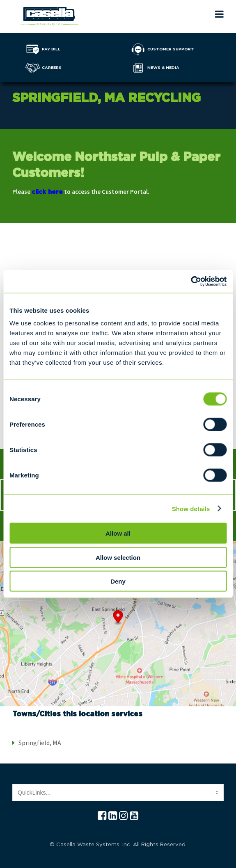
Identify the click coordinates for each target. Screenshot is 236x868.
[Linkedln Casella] (113, 816)
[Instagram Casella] (123, 816)
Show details (191, 508)
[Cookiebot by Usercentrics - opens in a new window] (191, 282)
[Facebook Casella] (102, 816)
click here (47, 192)
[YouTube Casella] (134, 816)
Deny (118, 581)
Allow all (118, 533)
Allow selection (118, 557)
